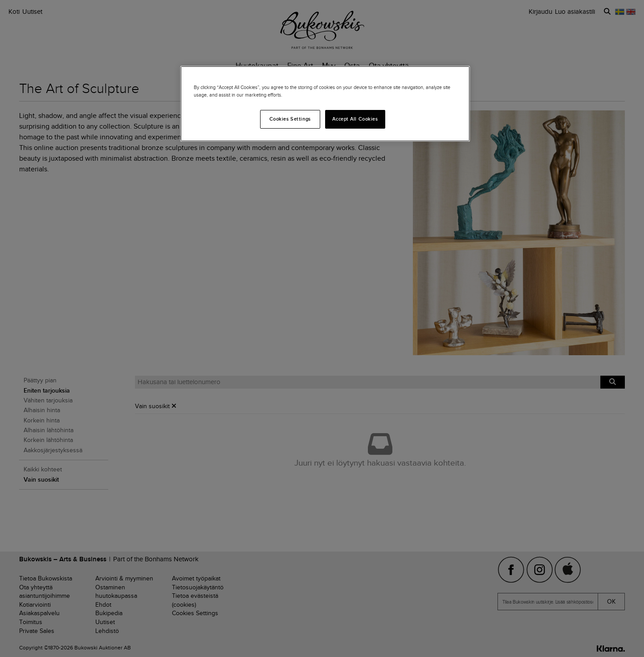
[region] (325, 104)
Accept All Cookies (355, 119)
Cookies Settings (290, 119)
